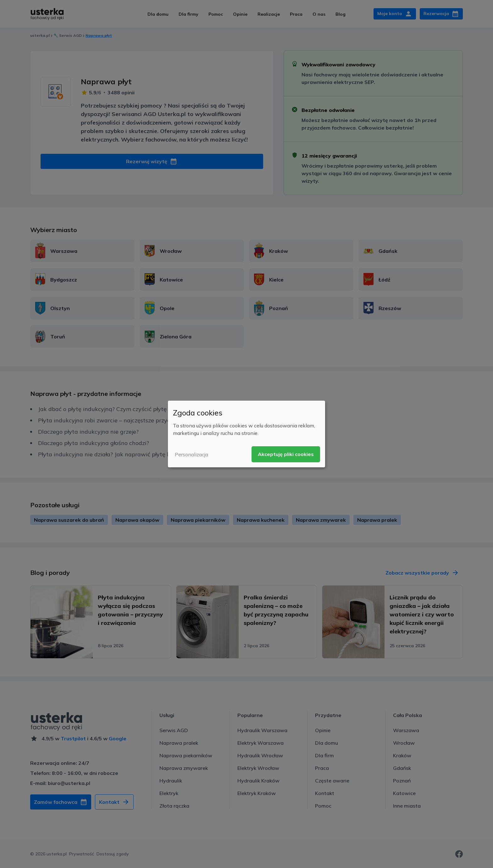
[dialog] (246, 434)
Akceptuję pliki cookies (286, 454)
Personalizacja (191, 454)
